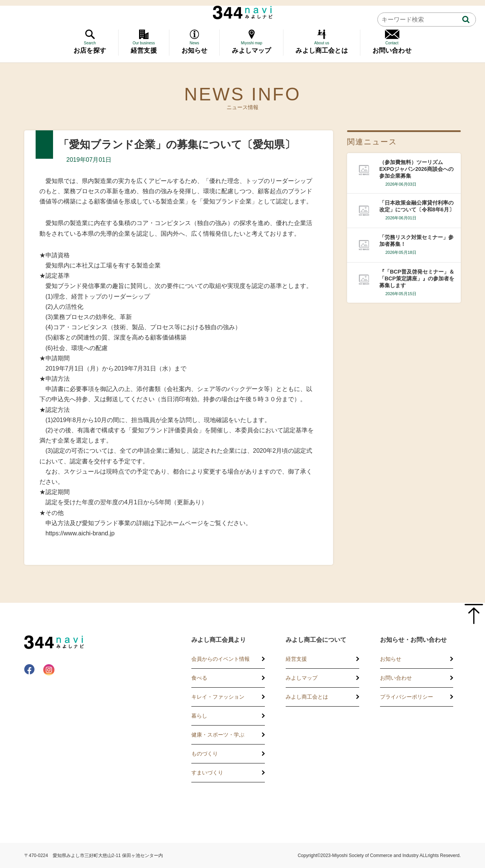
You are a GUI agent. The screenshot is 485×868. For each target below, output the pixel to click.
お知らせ (391, 659)
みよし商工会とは (307, 697)
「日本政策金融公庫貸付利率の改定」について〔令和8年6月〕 (417, 206)
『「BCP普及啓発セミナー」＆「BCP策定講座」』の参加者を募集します (417, 278)
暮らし (199, 716)
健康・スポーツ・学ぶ (218, 735)
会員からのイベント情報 (221, 659)
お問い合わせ (396, 678)
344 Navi (243, 13)
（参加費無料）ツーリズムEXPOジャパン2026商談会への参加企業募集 (416, 169)
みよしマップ (302, 678)
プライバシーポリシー (407, 697)
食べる (199, 678)
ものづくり (205, 754)
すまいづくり (207, 773)
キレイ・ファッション (218, 697)
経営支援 (296, 659)
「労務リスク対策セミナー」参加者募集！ (416, 241)
